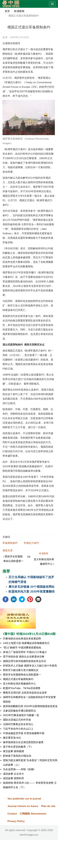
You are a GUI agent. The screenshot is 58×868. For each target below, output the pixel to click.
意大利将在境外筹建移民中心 (19, 684)
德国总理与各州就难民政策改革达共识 (25, 661)
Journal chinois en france (23, 806)
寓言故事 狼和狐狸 (13, 751)
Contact (12, 814)
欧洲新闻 (19, 11)
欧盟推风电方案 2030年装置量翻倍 (32, 591)
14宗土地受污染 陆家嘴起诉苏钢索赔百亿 (27, 643)
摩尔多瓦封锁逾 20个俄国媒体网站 (31, 587)
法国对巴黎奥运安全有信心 (18, 724)
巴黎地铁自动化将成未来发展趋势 (22, 639)
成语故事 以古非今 (13, 774)
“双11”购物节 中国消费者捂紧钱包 (22, 648)
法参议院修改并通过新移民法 (19, 711)
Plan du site (48, 806)
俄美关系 (8, 551)
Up (29, 557)
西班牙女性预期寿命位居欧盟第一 (22, 675)
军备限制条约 (10, 543)
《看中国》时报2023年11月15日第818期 (28, 634)
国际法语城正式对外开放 (17, 720)
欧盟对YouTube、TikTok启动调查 (22, 688)
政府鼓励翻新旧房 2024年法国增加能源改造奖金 (30, 706)
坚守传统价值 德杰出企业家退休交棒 (24, 657)
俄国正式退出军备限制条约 (18, 679)
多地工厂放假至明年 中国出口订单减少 (25, 652)
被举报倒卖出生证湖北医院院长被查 (23, 742)
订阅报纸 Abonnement (33, 814)
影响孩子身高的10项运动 (17, 756)
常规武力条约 (31, 543)
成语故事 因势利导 (13, 778)
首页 (7, 11)
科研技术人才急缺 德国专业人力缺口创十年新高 (30, 666)
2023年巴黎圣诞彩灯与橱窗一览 (21, 715)
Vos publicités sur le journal (24, 799)
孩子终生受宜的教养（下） (18, 747)
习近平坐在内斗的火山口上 (18, 729)
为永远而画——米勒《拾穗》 (19, 769)
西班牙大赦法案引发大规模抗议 (21, 670)
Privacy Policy (16, 821)
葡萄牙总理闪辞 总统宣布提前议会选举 (25, 693)
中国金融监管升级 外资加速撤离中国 (24, 733)
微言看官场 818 (12, 738)
